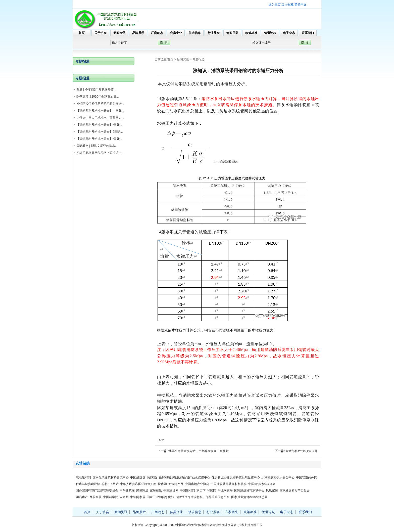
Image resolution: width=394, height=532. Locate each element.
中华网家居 (138, 497)
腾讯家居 (142, 491)
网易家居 (95, 497)
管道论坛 (270, 33)
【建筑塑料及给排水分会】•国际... (99, 125)
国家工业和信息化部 (160, 497)
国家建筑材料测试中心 (249, 491)
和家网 (212, 491)
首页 (82, 33)
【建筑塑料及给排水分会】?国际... (100, 132)
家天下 (201, 491)
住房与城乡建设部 (88, 484)
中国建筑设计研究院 (144, 477)
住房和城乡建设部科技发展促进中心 (236, 477)
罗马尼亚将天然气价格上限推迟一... (100, 153)
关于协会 (101, 33)
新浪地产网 (176, 484)
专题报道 (199, 59)
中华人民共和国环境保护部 (138, 484)
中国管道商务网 (307, 477)
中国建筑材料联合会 (262, 484)
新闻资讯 (119, 33)
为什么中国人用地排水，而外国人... (100, 118)
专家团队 (232, 33)
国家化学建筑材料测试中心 (111, 477)
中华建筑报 (127, 491)
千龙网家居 (225, 491)
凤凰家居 (272, 491)
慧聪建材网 (83, 477)
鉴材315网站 (110, 484)
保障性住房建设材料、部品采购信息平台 (203, 497)
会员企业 (176, 33)
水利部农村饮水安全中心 (278, 477)
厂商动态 (157, 33)
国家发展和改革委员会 (294, 491)
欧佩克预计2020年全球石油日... (98, 97)
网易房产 (82, 497)
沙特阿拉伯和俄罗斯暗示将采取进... (100, 104)
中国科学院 (111, 497)
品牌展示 (138, 33)
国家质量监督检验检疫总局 (249, 497)
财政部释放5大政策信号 (302, 451)
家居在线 (156, 491)
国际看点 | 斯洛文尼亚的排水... (97, 146)
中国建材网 (187, 491)
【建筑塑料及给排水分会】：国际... (100, 111)
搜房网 (162, 484)
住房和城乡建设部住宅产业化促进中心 (184, 477)
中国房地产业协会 (197, 484)
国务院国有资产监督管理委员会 (97, 491)
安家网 (124, 497)
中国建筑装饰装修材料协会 (229, 484)
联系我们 (308, 33)
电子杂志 (289, 33)
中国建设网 (171, 491)
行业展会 (214, 33)
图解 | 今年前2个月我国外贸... (96, 90)
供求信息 (195, 33)
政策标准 (251, 33)
